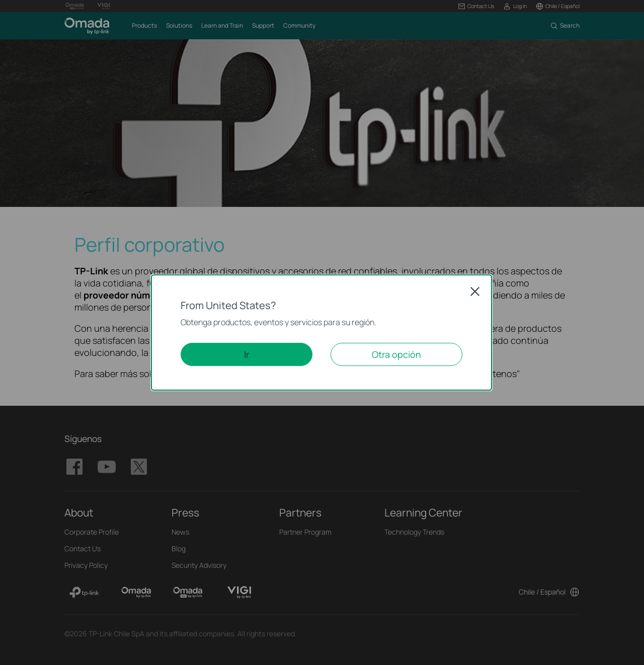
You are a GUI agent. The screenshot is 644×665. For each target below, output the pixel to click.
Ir (247, 354)
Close (475, 291)
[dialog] (322, 332)
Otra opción (396, 354)
